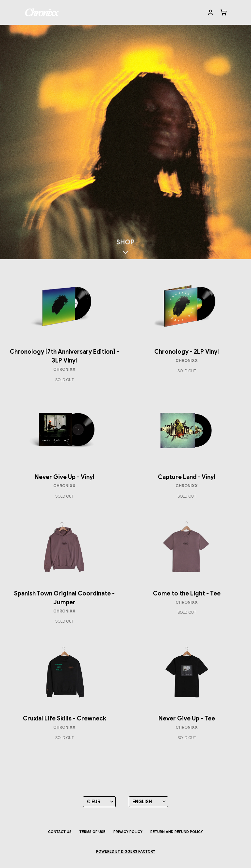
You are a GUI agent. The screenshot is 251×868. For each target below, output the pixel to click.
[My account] (210, 12)
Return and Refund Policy (177, 832)
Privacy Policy (128, 832)
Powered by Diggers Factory (126, 851)
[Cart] (224, 12)
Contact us (60, 832)
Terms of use (92, 832)
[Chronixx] (42, 12)
